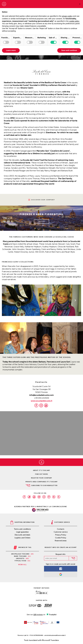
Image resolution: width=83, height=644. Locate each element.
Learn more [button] (11, 50)
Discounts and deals (22, 535)
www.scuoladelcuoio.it (41, 401)
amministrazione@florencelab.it (55, 635)
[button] (8, 300)
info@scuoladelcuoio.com (42, 395)
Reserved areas (61, 541)
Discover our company (42, 200)
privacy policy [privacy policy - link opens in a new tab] (67, 16)
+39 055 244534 (41, 398)
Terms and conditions (22, 529)
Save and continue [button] (69, 50)
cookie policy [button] (74, 21)
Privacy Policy (61, 535)
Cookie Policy (61, 538)
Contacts (61, 529)
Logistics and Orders (22, 538)
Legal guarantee (22, 532)
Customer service (61, 532)
